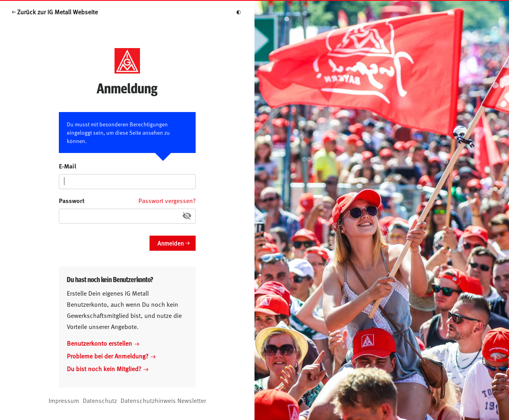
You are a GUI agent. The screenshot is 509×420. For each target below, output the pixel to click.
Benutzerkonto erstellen (103, 343)
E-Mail (68, 166)
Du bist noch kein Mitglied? (108, 368)
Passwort (72, 200)
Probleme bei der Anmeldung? (111, 356)
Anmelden (171, 243)
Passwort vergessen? (167, 200)
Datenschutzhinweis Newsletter (163, 400)
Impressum (64, 400)
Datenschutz (100, 400)
